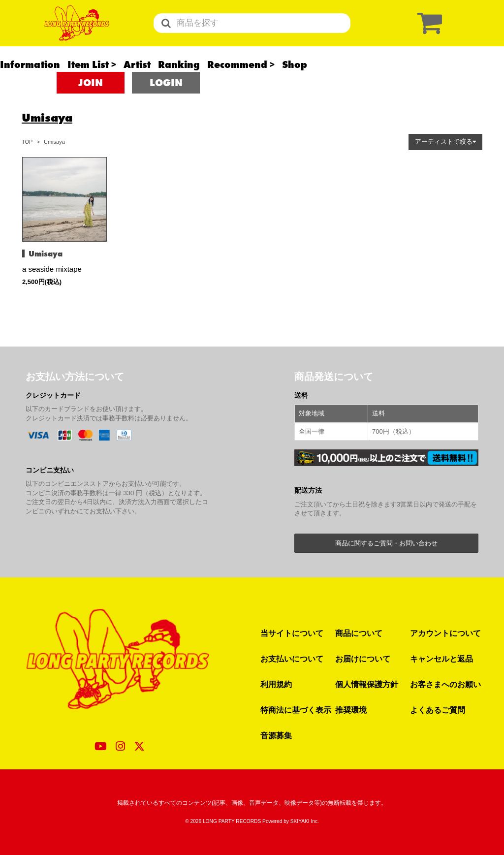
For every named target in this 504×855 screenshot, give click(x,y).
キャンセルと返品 (441, 659)
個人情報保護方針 (367, 684)
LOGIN (166, 103)
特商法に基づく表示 (296, 710)
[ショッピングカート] (427, 33)
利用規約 (276, 684)
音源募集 (276, 735)
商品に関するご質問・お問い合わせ (386, 543)
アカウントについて (445, 633)
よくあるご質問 (438, 710)
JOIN (91, 103)
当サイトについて (292, 633)
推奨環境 (351, 710)
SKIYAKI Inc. (305, 821)
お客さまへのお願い (445, 684)
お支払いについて (292, 659)
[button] (445, 142)
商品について (359, 633)
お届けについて (363, 659)
